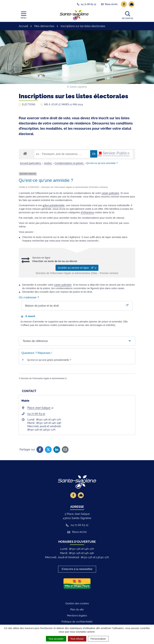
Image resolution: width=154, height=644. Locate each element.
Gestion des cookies (77, 603)
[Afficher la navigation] (24, 15)
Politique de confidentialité (77, 622)
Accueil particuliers (31, 163)
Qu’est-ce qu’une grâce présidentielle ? (49, 360)
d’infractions (87, 212)
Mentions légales (77, 616)
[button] (128, 15)
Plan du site (77, 610)
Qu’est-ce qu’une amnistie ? (102, 163)
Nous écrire (77, 532)
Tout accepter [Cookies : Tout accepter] (56, 639)
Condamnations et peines (69, 163)
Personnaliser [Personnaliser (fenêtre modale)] (98, 639)
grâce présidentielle (54, 205)
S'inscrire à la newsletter (77, 569)
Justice (48, 163)
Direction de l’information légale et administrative (44, 378)
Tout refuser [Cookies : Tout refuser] (77, 639)
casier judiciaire (110, 193)
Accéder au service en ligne (77, 268)
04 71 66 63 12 (36, 414)
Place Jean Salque (40, 408)
